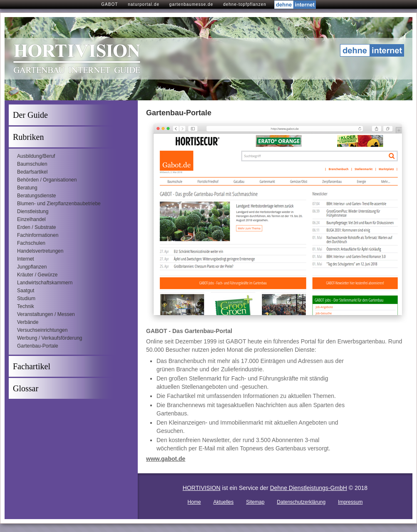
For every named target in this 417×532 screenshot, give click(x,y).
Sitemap (255, 502)
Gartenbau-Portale (38, 346)
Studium (26, 298)
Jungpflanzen (32, 267)
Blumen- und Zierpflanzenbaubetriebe (59, 204)
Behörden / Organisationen (47, 180)
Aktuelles (224, 502)
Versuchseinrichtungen (42, 330)
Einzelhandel (31, 219)
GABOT (109, 4)
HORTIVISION (202, 488)
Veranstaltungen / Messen (46, 314)
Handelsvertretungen (40, 251)
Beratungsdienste (36, 196)
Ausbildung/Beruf (36, 156)
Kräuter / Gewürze (37, 275)
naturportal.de (144, 4)
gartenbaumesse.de (191, 4)
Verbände (28, 322)
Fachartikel (32, 366)
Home (194, 502)
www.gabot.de (166, 459)
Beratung (27, 188)
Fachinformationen (38, 235)
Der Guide (30, 115)
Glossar (26, 388)
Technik (26, 306)
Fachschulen (31, 243)
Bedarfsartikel (32, 172)
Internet (26, 259)
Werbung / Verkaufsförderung (50, 338)
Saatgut (26, 291)
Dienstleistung (33, 211)
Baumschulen (32, 164)
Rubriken (28, 137)
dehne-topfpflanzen (245, 4)
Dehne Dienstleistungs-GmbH (309, 488)
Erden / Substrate (36, 227)
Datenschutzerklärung (301, 502)
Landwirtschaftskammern (45, 283)
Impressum (350, 502)
